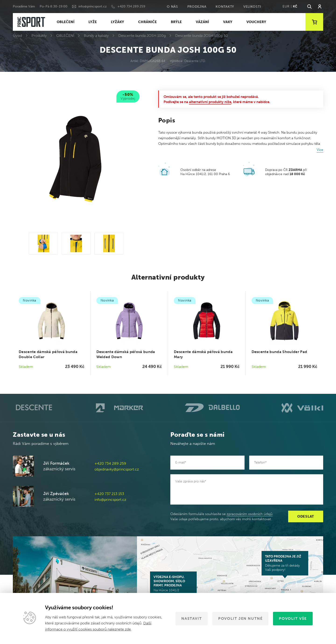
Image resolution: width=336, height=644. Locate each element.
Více (320, 150)
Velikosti (252, 7)
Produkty (39, 36)
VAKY (228, 22)
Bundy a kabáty (96, 36)
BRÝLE (176, 22)
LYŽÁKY (117, 22)
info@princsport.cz (93, 6)
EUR (286, 6)
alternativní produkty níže (210, 102)
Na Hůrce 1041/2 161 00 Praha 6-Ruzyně (173, 586)
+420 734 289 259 (131, 6)
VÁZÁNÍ (202, 22)
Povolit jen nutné (240, 618)
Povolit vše (293, 618)
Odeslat (306, 516)
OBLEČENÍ (66, 22)
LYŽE (93, 22)
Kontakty (225, 7)
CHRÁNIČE (147, 22)
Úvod (17, 36)
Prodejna (197, 7)
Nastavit (192, 618)
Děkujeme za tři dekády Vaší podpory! (285, 563)
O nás (172, 7)
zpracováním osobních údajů (250, 514)
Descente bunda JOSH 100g (142, 36)
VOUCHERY (256, 22)
